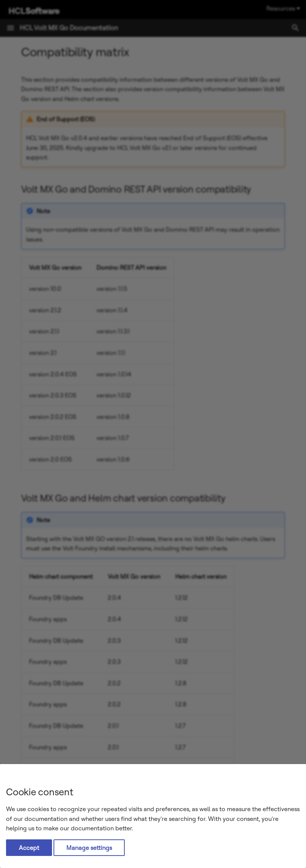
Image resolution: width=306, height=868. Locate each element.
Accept (29, 848)
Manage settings (89, 848)
